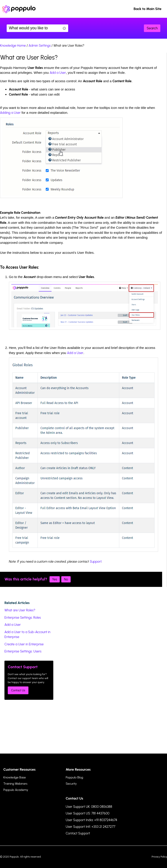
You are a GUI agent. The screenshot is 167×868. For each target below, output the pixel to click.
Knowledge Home (13, 46)
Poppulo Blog (74, 777)
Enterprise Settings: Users (23, 651)
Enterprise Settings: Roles (23, 618)
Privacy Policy (159, 857)
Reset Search (64, 28)
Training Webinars (15, 784)
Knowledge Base (15, 777)
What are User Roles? (20, 610)
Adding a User (10, 113)
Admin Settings (40, 46)
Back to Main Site (147, 9)
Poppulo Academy (16, 790)
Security (71, 784)
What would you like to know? (37, 28)
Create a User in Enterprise (24, 644)
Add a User (58, 73)
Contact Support (78, 833)
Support (96, 562)
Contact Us (18, 690)
